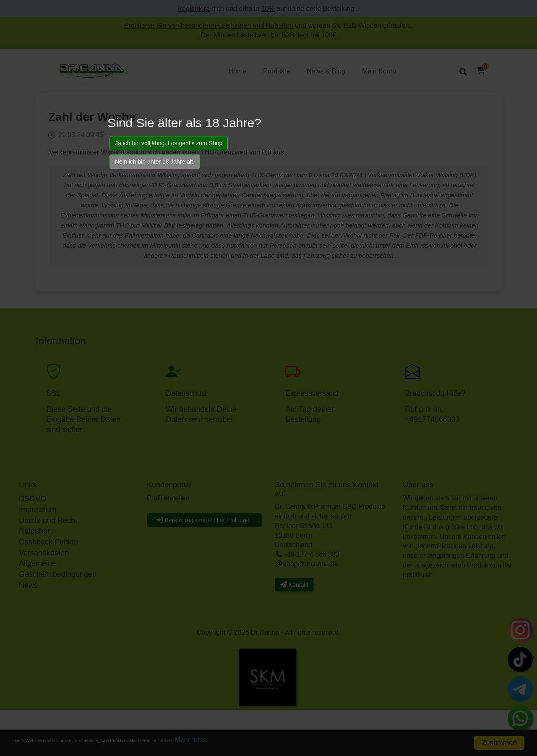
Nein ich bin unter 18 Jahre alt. (155, 162)
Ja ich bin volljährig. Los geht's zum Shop (169, 143)
